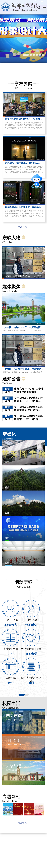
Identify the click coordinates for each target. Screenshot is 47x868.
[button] (26, 55)
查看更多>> (23, 227)
